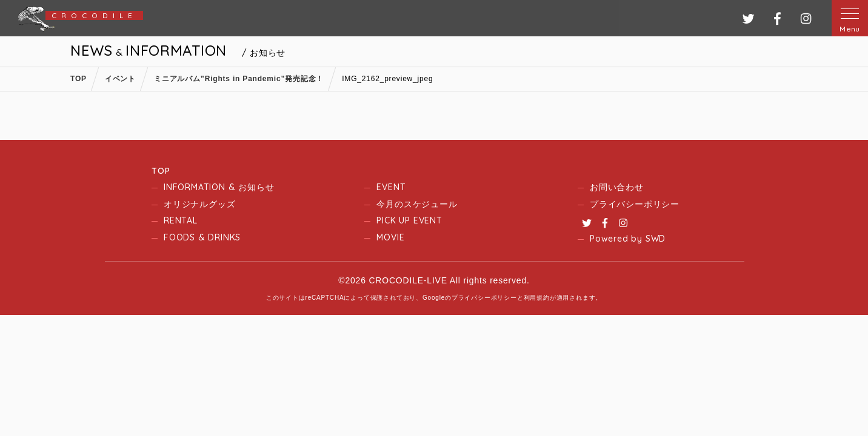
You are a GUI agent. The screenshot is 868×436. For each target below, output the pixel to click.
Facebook (605, 223)
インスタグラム (806, 18)
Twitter (587, 223)
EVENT (391, 187)
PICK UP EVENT (409, 220)
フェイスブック (777, 18)
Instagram (623, 223)
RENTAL (181, 220)
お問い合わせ (617, 187)
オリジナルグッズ (199, 204)
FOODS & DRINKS (202, 237)
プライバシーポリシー (635, 204)
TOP (161, 171)
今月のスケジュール (417, 204)
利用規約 (537, 298)
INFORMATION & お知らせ (219, 187)
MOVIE (390, 237)
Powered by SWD (628, 239)
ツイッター (748, 18)
